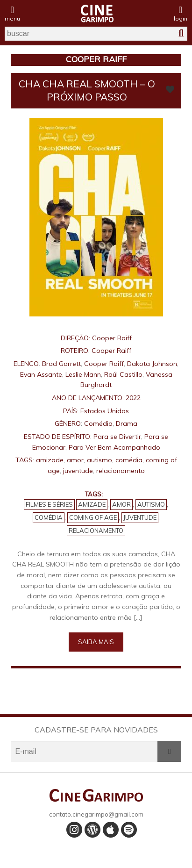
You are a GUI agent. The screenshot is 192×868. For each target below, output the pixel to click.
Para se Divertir (117, 437)
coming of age (93, 517)
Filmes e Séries (49, 504)
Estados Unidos (105, 411)
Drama (127, 423)
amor (75, 460)
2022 (133, 398)
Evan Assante (41, 374)
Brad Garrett (61, 364)
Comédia (98, 423)
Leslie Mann (83, 374)
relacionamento (121, 471)
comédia (129, 460)
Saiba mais (96, 642)
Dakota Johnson (152, 364)
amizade (50, 460)
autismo (100, 460)
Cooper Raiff (112, 338)
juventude (78, 471)
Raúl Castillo (123, 374)
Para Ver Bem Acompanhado (114, 447)
